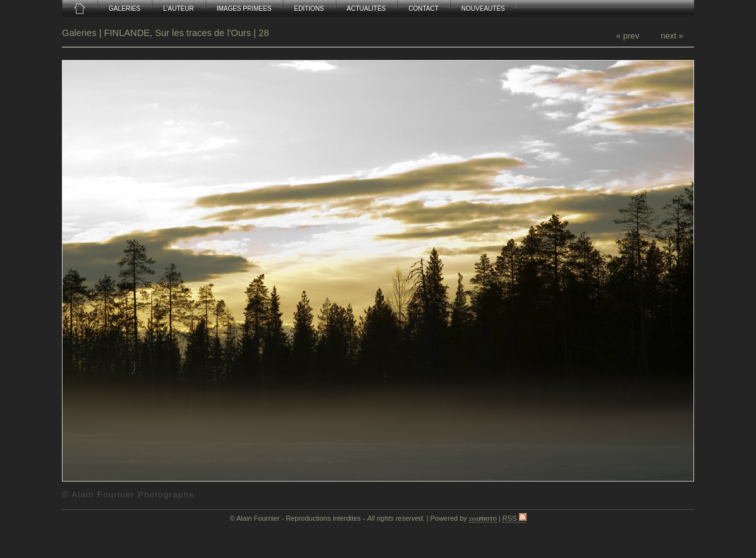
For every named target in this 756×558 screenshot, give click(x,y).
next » (672, 36)
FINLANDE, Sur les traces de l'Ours (178, 33)
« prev (628, 36)
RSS (515, 518)
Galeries (81, 33)
